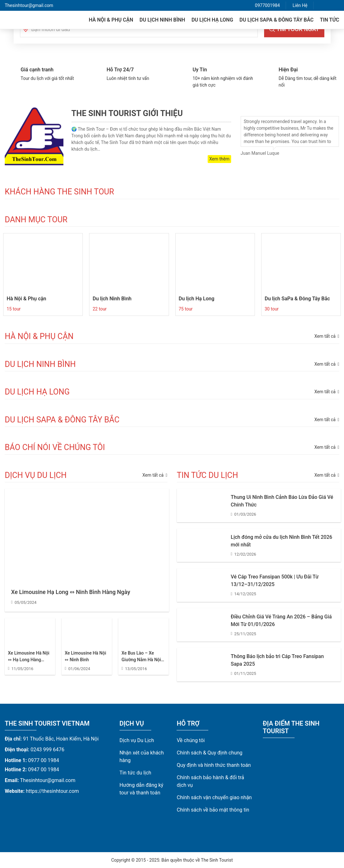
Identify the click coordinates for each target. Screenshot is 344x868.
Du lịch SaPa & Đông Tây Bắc (276, 20)
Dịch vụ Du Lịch (137, 740)
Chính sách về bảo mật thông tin (213, 810)
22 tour (100, 309)
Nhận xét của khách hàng (142, 757)
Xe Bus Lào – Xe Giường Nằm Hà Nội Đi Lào (141, 657)
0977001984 (267, 5)
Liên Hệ (300, 5)
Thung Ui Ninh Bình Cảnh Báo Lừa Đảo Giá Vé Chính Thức (282, 501)
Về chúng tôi (191, 740)
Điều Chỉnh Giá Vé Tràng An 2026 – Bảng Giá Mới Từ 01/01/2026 (281, 620)
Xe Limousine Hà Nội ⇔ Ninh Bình (85, 656)
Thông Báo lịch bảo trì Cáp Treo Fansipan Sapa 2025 (277, 660)
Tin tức (330, 20)
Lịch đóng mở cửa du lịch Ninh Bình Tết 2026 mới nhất (282, 541)
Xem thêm (219, 159)
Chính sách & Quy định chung (209, 753)
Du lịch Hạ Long (212, 20)
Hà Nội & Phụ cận (111, 20)
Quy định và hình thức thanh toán (214, 765)
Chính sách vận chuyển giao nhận (214, 797)
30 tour (272, 309)
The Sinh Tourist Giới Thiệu (127, 113)
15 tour (14, 309)
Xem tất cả (155, 475)
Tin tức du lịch (136, 773)
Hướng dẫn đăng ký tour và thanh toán (142, 789)
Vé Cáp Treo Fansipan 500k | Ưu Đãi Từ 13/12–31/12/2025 (275, 581)
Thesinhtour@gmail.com (29, 5)
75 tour (186, 309)
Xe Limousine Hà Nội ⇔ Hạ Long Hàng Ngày (29, 657)
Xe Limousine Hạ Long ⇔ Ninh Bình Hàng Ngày (71, 592)
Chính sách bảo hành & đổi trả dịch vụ (210, 781)
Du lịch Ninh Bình (162, 20)
